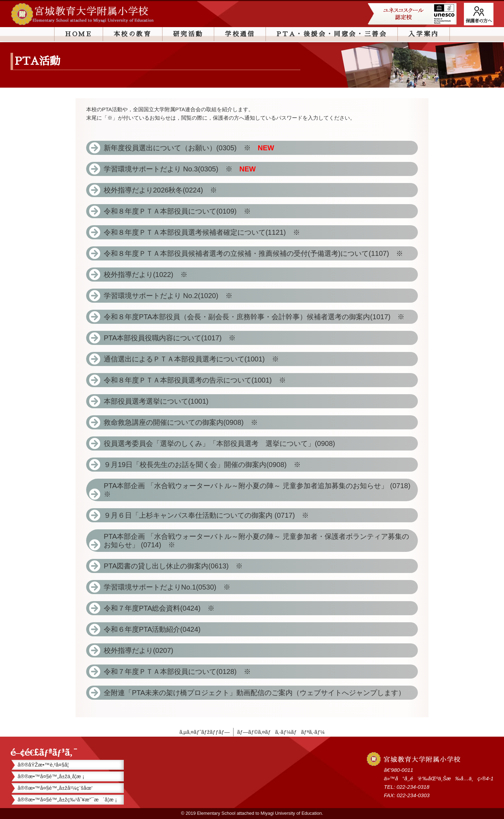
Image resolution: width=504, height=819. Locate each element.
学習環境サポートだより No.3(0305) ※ (180, 169)
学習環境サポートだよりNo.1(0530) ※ (167, 587)
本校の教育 (133, 34)
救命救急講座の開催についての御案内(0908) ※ (184, 422)
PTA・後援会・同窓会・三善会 (332, 34)
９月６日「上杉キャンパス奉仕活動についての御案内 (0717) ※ (206, 515)
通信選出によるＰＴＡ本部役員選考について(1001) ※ (195, 359)
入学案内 (423, 34)
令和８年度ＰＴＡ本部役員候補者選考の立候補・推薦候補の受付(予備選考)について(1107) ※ (257, 253)
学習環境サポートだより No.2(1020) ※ (172, 296)
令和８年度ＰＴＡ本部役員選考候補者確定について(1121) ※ (205, 232)
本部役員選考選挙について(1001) (156, 401)
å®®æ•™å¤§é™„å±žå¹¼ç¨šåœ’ (55, 788)
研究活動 (188, 34)
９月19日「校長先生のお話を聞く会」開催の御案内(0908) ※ (202, 465)
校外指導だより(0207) (139, 650)
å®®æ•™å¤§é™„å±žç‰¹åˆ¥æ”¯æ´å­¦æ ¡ (67, 799)
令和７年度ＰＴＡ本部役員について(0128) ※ (177, 672)
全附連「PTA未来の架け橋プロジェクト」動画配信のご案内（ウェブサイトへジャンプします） (254, 693)
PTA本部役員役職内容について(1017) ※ (173, 338)
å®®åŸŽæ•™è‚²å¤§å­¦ (43, 765)
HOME (78, 34)
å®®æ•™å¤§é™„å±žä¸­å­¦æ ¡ (51, 776)
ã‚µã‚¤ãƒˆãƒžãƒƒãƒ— (205, 732)
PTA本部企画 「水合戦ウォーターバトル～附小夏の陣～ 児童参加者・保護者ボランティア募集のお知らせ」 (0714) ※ (257, 541)
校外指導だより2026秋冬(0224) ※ (164, 190)
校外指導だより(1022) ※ (149, 275)
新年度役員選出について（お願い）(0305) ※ (189, 148)
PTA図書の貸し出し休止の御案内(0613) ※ (173, 566)
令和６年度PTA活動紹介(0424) (152, 629)
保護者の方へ (479, 21)
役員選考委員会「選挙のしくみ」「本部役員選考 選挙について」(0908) (223, 443)
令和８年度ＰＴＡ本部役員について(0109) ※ (181, 211)
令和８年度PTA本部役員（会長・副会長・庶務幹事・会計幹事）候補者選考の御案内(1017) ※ (258, 317)
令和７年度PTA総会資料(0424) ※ (159, 608)
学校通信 (240, 34)
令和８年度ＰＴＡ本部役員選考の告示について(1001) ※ (198, 380)
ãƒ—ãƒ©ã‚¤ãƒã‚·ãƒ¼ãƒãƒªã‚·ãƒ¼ (281, 732)
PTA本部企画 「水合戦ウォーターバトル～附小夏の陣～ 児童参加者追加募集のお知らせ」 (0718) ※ (261, 490)
